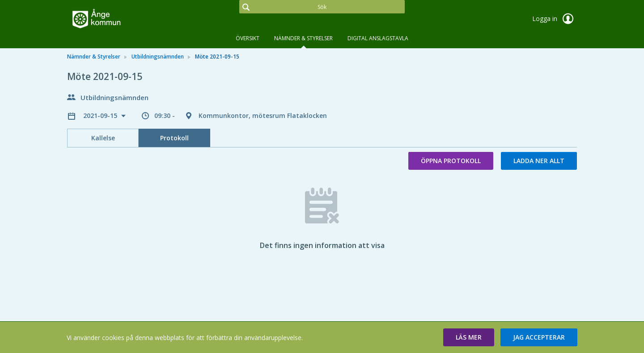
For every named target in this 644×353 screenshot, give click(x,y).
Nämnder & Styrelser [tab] (303, 38)
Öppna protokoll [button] (451, 161)
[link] (112, 20)
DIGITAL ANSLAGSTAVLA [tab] (378, 38)
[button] (469, 337)
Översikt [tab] (248, 38)
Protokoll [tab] (174, 138)
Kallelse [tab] (103, 138)
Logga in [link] (555, 19)
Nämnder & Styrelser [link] (94, 57)
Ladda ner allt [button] (539, 161)
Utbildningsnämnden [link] (158, 57)
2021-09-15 (101, 116)
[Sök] (322, 7)
